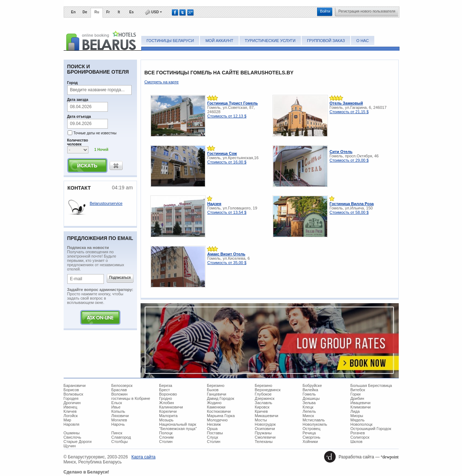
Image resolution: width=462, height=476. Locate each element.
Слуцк (213, 437)
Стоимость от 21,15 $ (349, 112)
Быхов (213, 390)
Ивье (116, 407)
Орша (212, 429)
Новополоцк (362, 424)
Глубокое (263, 394)
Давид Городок (221, 398)
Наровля (72, 424)
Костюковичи (219, 411)
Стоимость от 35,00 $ (227, 263)
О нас (363, 41)
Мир (67, 420)
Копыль (118, 411)
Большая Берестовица (371, 385)
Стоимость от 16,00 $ (227, 162)
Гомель (309, 394)
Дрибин (357, 398)
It (119, 12)
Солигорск (360, 437)
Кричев (261, 411)
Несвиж (214, 424)
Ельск (117, 403)
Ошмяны (72, 433)
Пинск (117, 433)
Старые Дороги (78, 442)
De (85, 12)
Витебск (358, 390)
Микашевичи (267, 416)
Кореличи (168, 411)
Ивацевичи (361, 403)
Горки (356, 394)
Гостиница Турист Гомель (233, 103)
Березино (216, 385)
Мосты (261, 420)
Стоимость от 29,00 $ (349, 160)
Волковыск (74, 394)
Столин (166, 442)
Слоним (166, 437)
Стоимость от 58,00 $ (349, 212)
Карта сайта (144, 457)
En (74, 12)
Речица (309, 433)
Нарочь (118, 424)
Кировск (262, 407)
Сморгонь (312, 437)
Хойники (310, 442)
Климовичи (361, 407)
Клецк (308, 407)
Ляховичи (120, 416)
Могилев (119, 420)
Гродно (166, 398)
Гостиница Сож (222, 153)
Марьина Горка (221, 416)
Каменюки (216, 407)
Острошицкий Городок (371, 429)
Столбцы (120, 442)
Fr (108, 12)
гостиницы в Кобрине (131, 398)
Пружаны (263, 433)
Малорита (168, 416)
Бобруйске (312, 385)
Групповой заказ (326, 41)
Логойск (71, 416)
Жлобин (167, 403)
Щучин (70, 446)
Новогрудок (265, 424)
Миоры (357, 416)
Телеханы (264, 442)
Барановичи (75, 385)
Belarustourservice (106, 203)
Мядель (358, 420)
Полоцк (166, 433)
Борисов (71, 390)
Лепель (309, 411)
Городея (71, 398)
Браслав (119, 390)
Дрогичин (72, 403)
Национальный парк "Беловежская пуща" (178, 426)
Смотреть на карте (162, 82)
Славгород (121, 437)
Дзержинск (265, 398)
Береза (166, 385)
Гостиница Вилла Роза (352, 204)
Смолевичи (265, 437)
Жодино (214, 403)
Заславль (264, 403)
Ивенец (70, 407)
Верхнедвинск (268, 390)
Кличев (70, 411)
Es (132, 12)
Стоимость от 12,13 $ (227, 116)
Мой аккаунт (219, 41)
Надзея (214, 204)
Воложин (120, 394)
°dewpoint (390, 457)
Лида (355, 411)
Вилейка (310, 390)
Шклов (357, 442)
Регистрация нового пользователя (367, 11)
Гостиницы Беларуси (170, 41)
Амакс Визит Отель (227, 254)
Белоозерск (122, 385)
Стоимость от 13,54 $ (227, 212)
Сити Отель (341, 152)
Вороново (168, 394)
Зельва (309, 403)
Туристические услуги (270, 41)
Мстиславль (314, 420)
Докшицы (311, 398)
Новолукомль (315, 424)
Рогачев (358, 433)
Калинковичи (171, 407)
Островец (312, 429)
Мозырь (166, 420)
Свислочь (72, 437)
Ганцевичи (217, 394)
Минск (308, 416)
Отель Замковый (346, 103)
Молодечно (218, 420)
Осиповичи (265, 429)
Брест (165, 390)
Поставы (215, 433)
